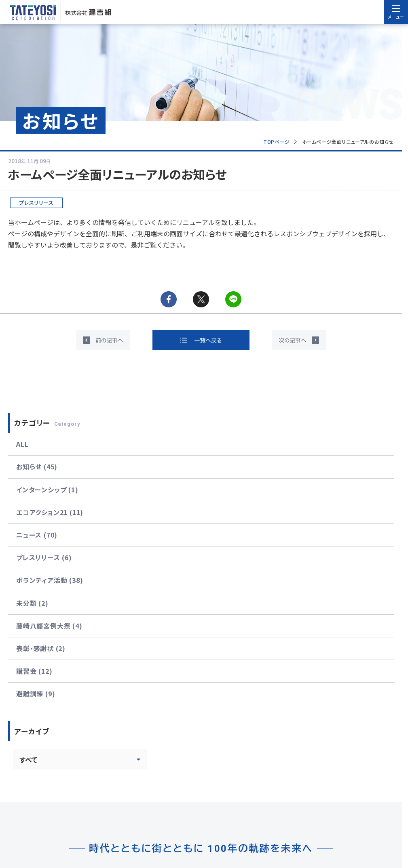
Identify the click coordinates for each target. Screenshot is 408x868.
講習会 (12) (34, 671)
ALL (22, 444)
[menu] (396, 12)
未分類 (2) (32, 603)
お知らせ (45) (37, 467)
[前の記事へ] (103, 340)
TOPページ (277, 142)
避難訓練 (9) (36, 694)
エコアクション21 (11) (50, 512)
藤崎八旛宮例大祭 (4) (49, 626)
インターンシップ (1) (47, 490)
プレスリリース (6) (44, 557)
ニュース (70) (37, 535)
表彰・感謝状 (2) (41, 648)
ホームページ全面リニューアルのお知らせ (348, 142)
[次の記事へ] (299, 340)
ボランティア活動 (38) (50, 580)
